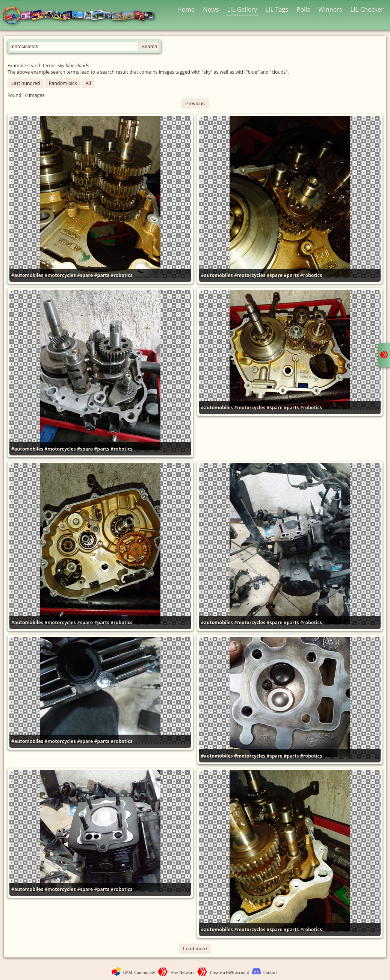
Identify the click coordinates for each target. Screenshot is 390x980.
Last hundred (26, 83)
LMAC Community (139, 972)
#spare (85, 275)
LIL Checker (367, 9)
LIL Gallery (242, 9)
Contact (270, 972)
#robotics (121, 275)
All (88, 83)
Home (186, 9)
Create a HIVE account (230, 972)
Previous (195, 104)
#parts (102, 275)
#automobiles (27, 275)
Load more (195, 949)
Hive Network (183, 972)
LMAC (82, 16)
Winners (330, 9)
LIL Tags (277, 9)
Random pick (63, 83)
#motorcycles (60, 275)
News (211, 9)
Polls (303, 9)
